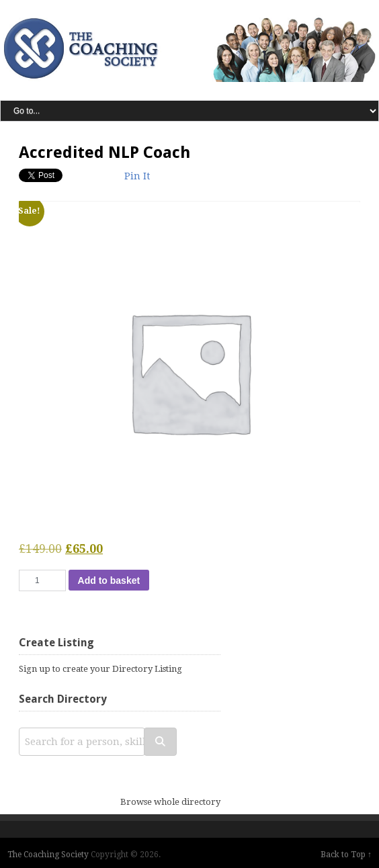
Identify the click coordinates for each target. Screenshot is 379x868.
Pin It (137, 176)
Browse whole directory (170, 802)
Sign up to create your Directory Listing (100, 669)
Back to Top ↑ (346, 855)
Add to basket (109, 580)
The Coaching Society (48, 855)
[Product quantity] (42, 580)
